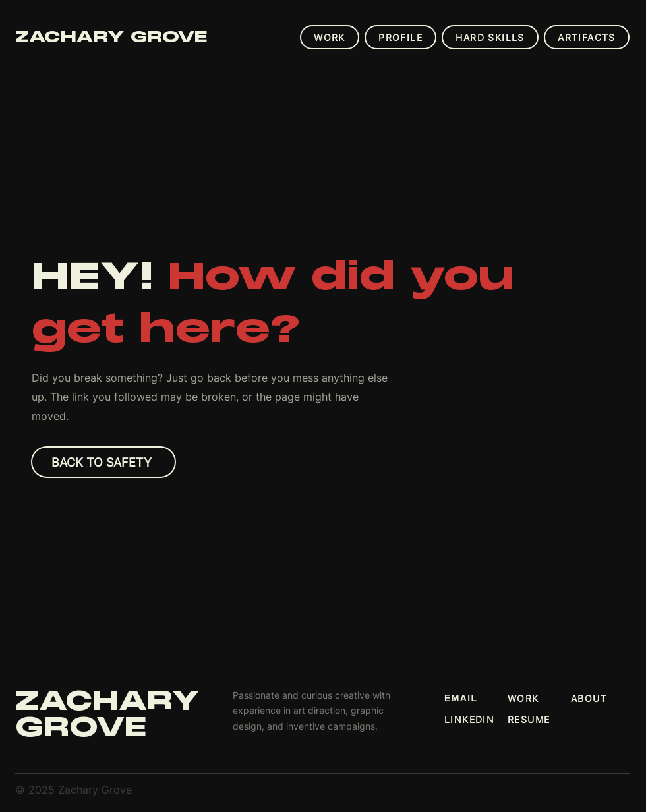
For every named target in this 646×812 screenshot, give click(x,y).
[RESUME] (539, 719)
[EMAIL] (476, 698)
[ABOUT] (602, 698)
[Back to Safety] (103, 462)
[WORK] (539, 698)
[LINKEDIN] (476, 719)
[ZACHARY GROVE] (140, 37)
